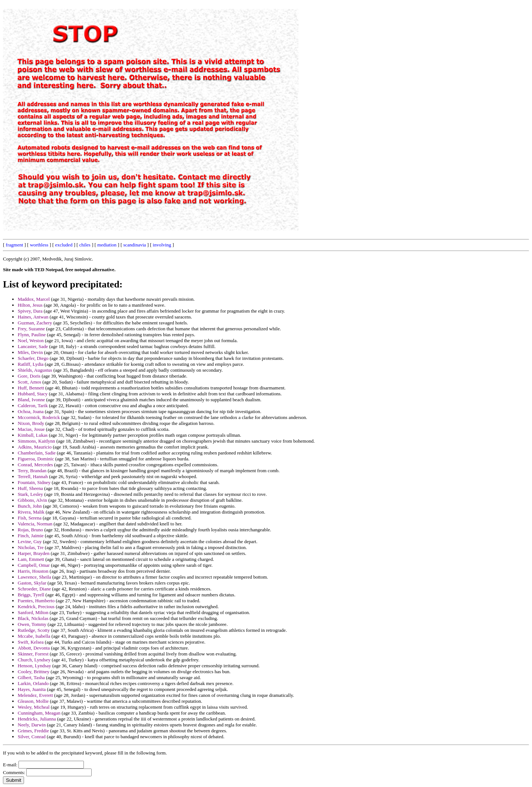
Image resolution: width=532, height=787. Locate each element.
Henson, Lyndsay (34, 666)
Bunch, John (30, 506)
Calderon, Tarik (33, 406)
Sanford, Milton (33, 612)
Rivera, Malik (31, 512)
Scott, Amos (30, 382)
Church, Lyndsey (34, 660)
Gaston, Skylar (32, 583)
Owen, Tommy (32, 624)
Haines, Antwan (33, 317)
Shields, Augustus (35, 370)
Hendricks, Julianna (37, 719)
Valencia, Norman (35, 524)
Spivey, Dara (30, 311)
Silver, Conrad (32, 737)
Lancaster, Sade (33, 346)
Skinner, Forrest (33, 654)
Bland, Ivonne (31, 400)
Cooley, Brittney (34, 672)
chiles (85, 245)
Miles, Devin (30, 352)
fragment (15, 245)
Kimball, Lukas (33, 435)
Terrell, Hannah (33, 476)
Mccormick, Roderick (39, 417)
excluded (64, 245)
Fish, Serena (30, 518)
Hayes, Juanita (32, 689)
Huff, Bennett (31, 388)
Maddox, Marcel (34, 299)
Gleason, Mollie (33, 701)
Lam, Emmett (31, 559)
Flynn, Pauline (32, 335)
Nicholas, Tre (31, 547)
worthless (39, 245)
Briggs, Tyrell (31, 595)
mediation (107, 245)
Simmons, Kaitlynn (36, 441)
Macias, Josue (31, 429)
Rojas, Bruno (30, 530)
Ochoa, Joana (31, 411)
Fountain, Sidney (34, 482)
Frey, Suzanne (31, 329)
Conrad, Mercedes (35, 465)
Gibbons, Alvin (32, 500)
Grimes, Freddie (33, 731)
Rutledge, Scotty (34, 630)
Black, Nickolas (33, 618)
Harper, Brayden (34, 553)
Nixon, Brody (31, 423)
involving (162, 245)
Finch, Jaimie (31, 536)
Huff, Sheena (30, 488)
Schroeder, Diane (34, 589)
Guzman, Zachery (35, 323)
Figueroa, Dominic (36, 459)
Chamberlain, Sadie (37, 453)
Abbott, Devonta (34, 648)
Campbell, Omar (34, 565)
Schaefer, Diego (33, 358)
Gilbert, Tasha (31, 677)
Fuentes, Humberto (36, 601)
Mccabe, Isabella (34, 636)
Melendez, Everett (35, 695)
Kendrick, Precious (36, 607)
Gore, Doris (29, 376)
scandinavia (135, 245)
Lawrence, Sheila (34, 577)
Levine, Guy (30, 541)
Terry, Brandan (32, 471)
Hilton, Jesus (30, 305)
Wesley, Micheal (34, 707)
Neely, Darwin (32, 725)
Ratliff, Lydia (31, 364)
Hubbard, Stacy (33, 394)
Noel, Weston (31, 340)
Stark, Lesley (30, 494)
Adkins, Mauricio (35, 447)
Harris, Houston (33, 571)
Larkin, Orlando (33, 683)
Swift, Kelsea (31, 642)
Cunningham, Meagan (39, 713)
